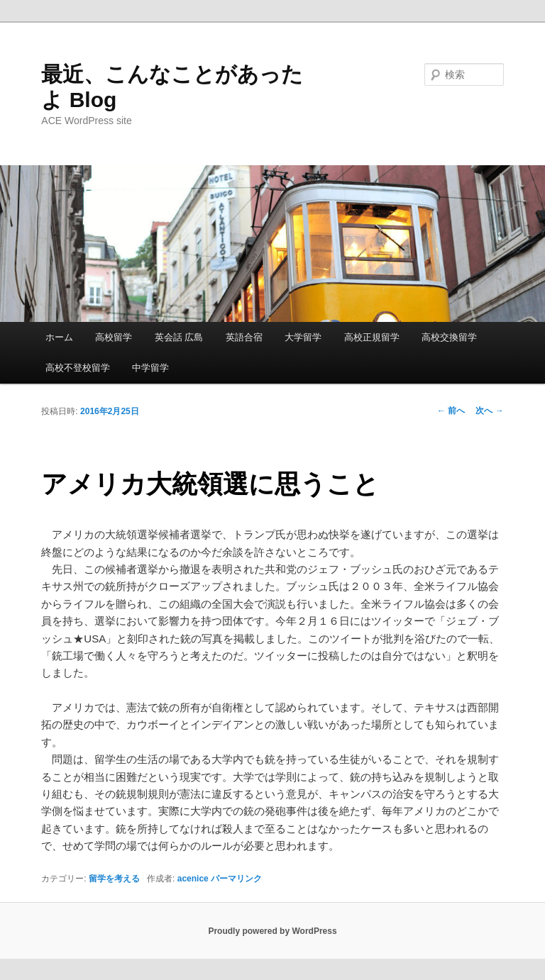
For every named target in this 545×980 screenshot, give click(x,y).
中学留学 (150, 368)
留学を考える (114, 879)
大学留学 (303, 337)
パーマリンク (236, 879)
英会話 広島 (179, 337)
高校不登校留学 (78, 368)
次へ (489, 411)
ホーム (59, 337)
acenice (193, 879)
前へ (451, 411)
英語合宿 (244, 337)
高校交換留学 (449, 337)
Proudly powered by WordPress (272, 931)
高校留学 (114, 337)
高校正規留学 (372, 337)
